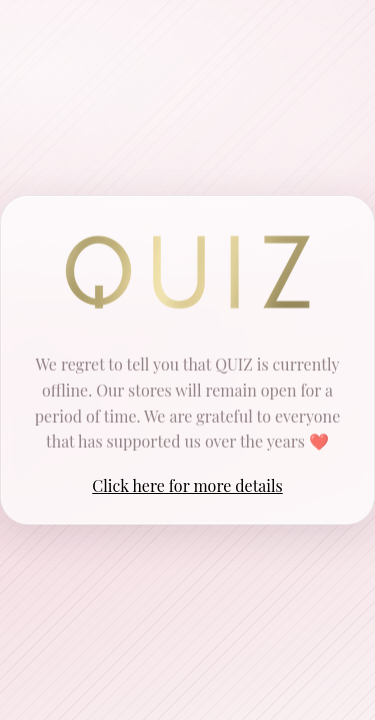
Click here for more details (187, 485)
